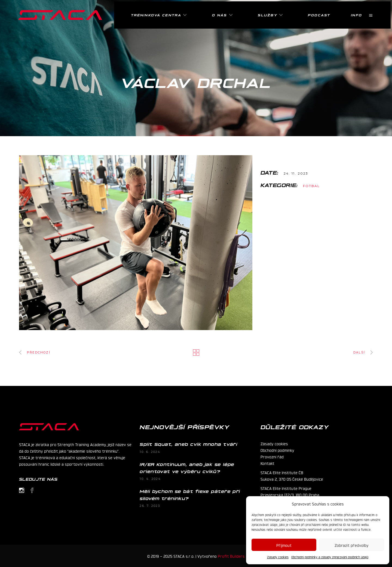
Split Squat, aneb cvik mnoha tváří (188, 444)
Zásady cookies (278, 557)
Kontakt (267, 463)
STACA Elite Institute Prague (286, 488)
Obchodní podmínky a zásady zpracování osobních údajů (330, 557)
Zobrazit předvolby (352, 545)
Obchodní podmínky (277, 450)
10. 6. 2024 (150, 452)
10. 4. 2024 (150, 479)
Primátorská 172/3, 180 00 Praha (290, 495)
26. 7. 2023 (150, 506)
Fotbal (312, 186)
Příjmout (284, 545)
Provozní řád (272, 456)
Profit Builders (231, 556)
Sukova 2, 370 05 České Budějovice (292, 479)
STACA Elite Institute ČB (282, 472)
